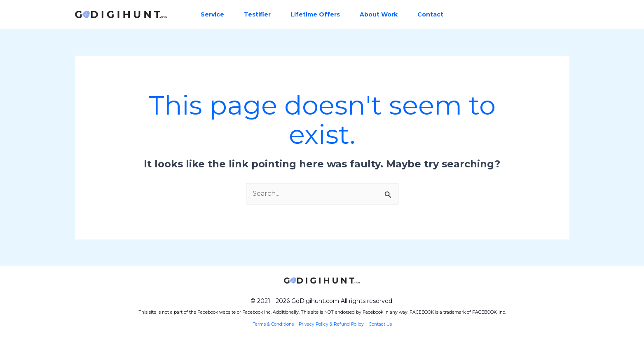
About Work (379, 14)
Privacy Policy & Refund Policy (331, 324)
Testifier (257, 14)
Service (212, 14)
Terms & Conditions (274, 324)
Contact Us (380, 324)
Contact (430, 14)
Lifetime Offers (315, 14)
